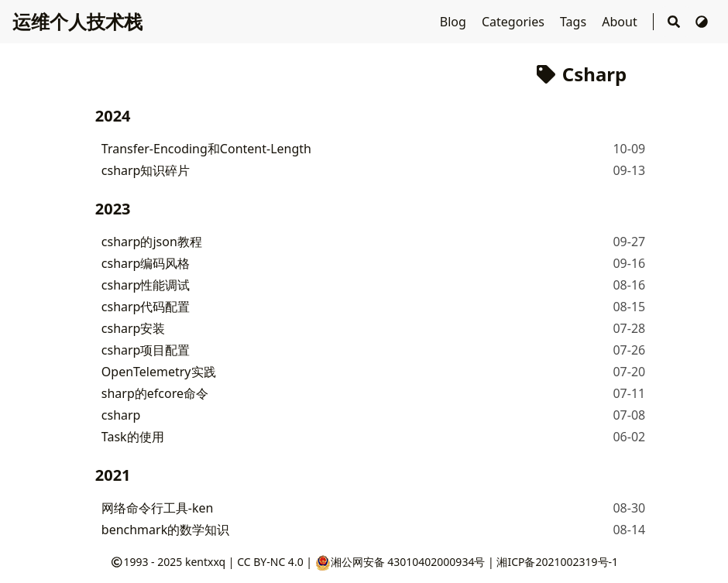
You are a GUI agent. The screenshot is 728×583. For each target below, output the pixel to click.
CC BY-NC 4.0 (270, 562)
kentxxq (205, 562)
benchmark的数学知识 (165, 530)
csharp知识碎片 (146, 170)
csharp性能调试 (146, 285)
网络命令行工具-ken (158, 508)
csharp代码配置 (146, 307)
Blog (455, 22)
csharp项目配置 (146, 350)
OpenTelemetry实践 (159, 372)
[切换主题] (702, 22)
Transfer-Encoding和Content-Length (206, 149)
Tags (575, 22)
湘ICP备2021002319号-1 (557, 562)
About (621, 22)
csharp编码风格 (146, 263)
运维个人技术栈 (77, 21)
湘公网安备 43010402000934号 (400, 562)
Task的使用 (133, 437)
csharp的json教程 (152, 242)
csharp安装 (134, 328)
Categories (515, 22)
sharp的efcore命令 (155, 393)
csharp (121, 415)
